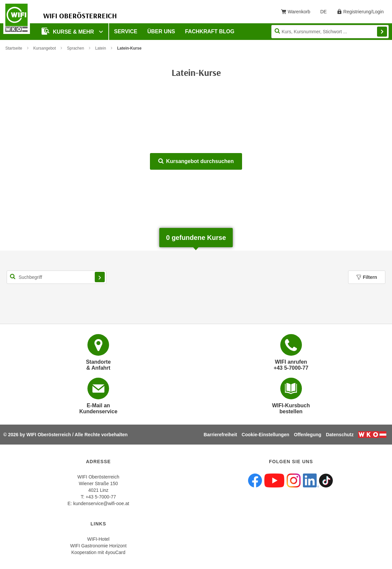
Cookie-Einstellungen (265, 435)
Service (126, 31)
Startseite (14, 48)
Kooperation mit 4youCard (98, 552)
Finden (382, 32)
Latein (101, 48)
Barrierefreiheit (220, 435)
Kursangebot (45, 48)
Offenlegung (308, 435)
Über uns (161, 31)
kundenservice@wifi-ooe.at (101, 503)
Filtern (367, 277)
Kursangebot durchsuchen (196, 161)
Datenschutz (340, 435)
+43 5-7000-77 (101, 497)
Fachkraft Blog (210, 31)
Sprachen (75, 48)
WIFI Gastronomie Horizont (98, 546)
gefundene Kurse (196, 238)
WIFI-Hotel (98, 539)
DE (326, 13)
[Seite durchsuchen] (330, 32)
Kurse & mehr (68, 31)
